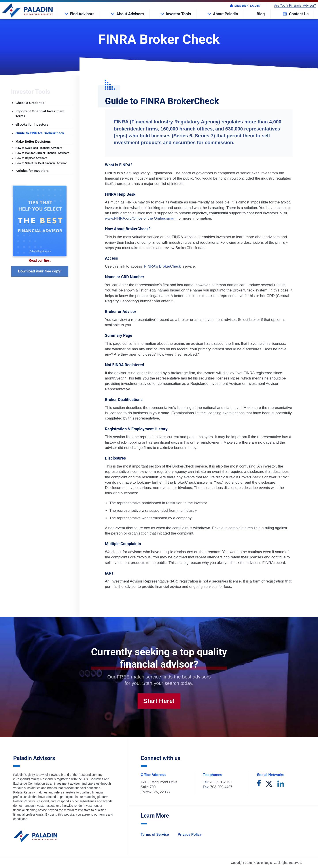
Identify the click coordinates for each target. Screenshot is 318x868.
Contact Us (299, 14)
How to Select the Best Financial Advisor (41, 163)
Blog (261, 14)
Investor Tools (178, 14)
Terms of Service (155, 834)
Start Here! (159, 701)
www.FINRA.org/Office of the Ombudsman (141, 218)
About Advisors (130, 14)
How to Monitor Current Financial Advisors (42, 153)
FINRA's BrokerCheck (163, 266)
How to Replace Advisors (31, 158)
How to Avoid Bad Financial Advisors (39, 148)
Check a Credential (30, 103)
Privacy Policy (190, 834)
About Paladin (225, 14)
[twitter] (269, 784)
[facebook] (259, 784)
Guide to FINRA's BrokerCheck (40, 133)
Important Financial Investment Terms (40, 113)
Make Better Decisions (33, 141)
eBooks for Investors (32, 124)
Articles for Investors (32, 171)
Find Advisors (82, 14)
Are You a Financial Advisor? (295, 6)
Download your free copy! (40, 271)
